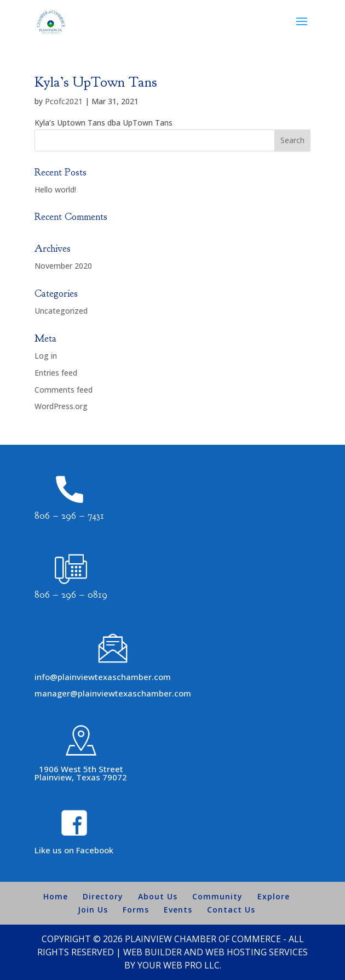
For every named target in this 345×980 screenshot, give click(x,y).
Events (178, 910)
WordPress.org (61, 406)
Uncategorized (61, 311)
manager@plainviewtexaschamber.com (113, 693)
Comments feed (64, 390)
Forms (136, 910)
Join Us (93, 910)
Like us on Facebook (74, 850)
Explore (274, 896)
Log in (46, 356)
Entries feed (56, 373)
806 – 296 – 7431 (69, 516)
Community (217, 896)
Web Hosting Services (257, 952)
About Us (158, 896)
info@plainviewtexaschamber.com (103, 677)
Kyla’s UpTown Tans (96, 82)
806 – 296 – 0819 (71, 595)
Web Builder (153, 952)
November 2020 (63, 266)
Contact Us (231, 910)
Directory (103, 896)
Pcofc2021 (64, 101)
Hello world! (55, 189)
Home (56, 896)
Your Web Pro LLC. (179, 965)
